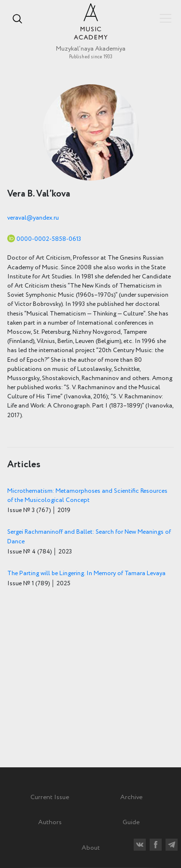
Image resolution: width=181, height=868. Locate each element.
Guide (131, 822)
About (91, 848)
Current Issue (50, 797)
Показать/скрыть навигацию (166, 18)
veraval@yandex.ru (33, 218)
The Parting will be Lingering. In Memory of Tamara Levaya (86, 573)
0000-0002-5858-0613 (49, 239)
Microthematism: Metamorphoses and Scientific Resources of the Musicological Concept (87, 496)
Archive (131, 797)
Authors (50, 822)
